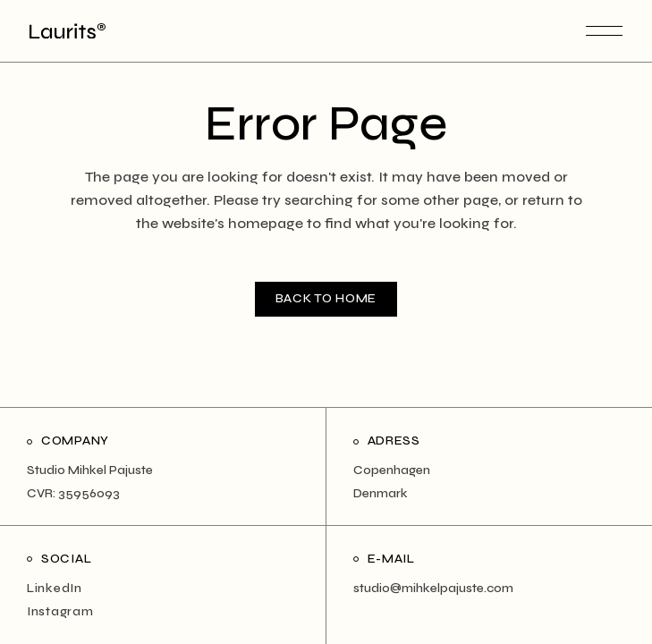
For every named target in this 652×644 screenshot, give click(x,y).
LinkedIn (55, 588)
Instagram (60, 611)
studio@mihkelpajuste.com (433, 588)
